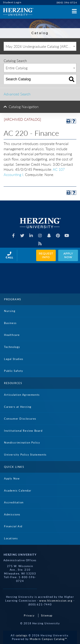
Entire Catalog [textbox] (17, 68)
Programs (13, 299)
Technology (12, 347)
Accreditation (14, 502)
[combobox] (40, 46)
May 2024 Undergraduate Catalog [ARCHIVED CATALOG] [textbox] (41, 46)
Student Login (12, 2)
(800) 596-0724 (67, 3)
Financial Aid (13, 526)
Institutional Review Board (23, 431)
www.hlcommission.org (56, 601)
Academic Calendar (18, 491)
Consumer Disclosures (20, 419)
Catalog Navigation (24, 107)
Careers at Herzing (18, 407)
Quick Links (14, 467)
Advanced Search (17, 94)
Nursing (10, 311)
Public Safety (14, 371)
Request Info (46, 255)
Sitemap (47, 615)
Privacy (29, 615)
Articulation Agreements (22, 395)
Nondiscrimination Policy (22, 443)
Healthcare (12, 335)
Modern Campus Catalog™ (48, 639)
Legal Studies (14, 359)
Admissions (12, 514)
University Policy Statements (25, 455)
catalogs (22, 635)
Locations (11, 538)
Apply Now (69, 255)
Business (10, 323)
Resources (13, 383)
